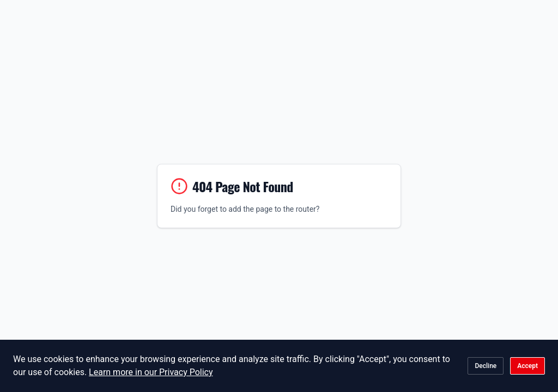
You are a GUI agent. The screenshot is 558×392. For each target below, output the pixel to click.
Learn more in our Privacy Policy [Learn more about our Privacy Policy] (151, 372)
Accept (527, 366)
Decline (486, 366)
